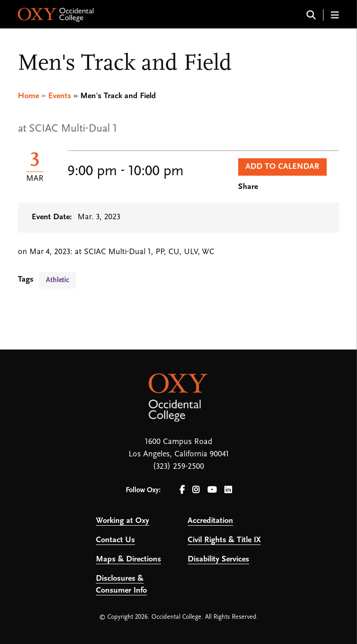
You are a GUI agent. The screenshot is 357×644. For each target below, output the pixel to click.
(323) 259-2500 (178, 467)
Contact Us (115, 540)
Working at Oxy (123, 521)
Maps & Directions (128, 559)
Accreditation (210, 521)
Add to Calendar (282, 167)
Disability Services (218, 559)
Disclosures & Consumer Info (121, 585)
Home (28, 96)
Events (60, 96)
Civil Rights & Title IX (224, 540)
